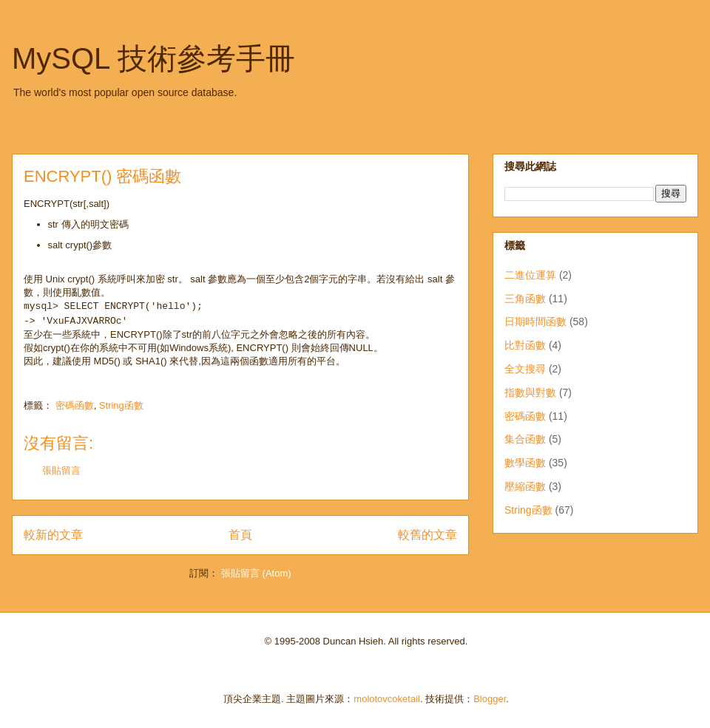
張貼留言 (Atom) (256, 573)
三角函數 (525, 299)
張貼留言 (61, 470)
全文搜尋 (525, 369)
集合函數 (525, 439)
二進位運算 (530, 275)
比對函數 (525, 345)
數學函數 (525, 463)
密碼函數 (75, 405)
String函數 (121, 405)
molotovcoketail (387, 699)
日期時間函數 (535, 322)
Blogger (490, 699)
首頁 (240, 535)
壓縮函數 (525, 486)
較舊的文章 (427, 535)
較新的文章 (53, 535)
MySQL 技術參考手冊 (153, 58)
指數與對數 (530, 392)
